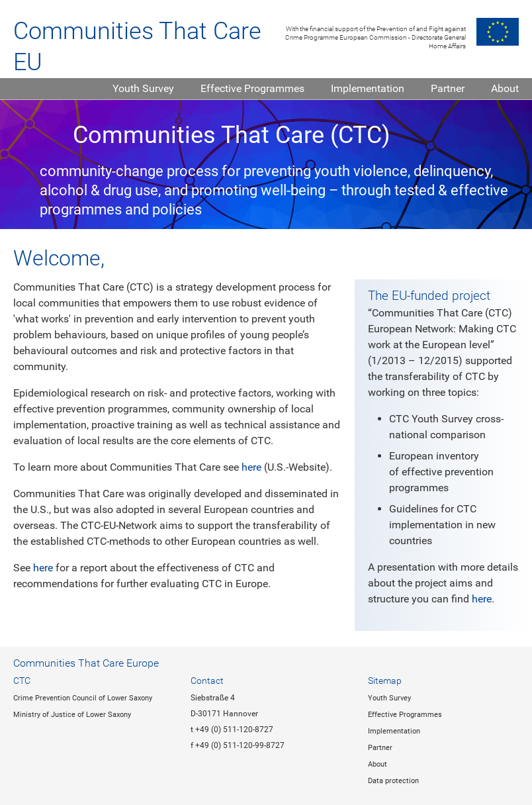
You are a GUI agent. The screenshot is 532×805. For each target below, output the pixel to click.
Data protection (393, 781)
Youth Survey (143, 88)
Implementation (368, 88)
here (251, 467)
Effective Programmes (252, 88)
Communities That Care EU (137, 47)
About (505, 88)
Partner (448, 88)
